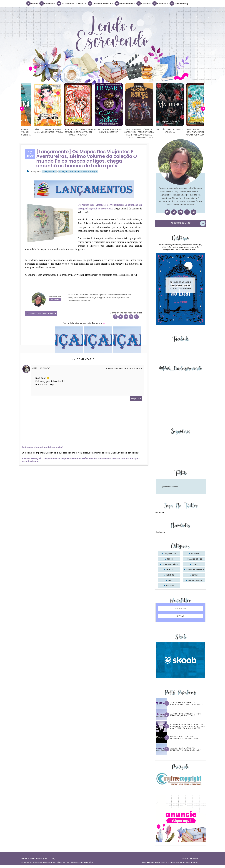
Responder (136, 398)
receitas (170, 570)
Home (32, 3)
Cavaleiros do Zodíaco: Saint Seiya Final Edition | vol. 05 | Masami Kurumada (91, 132)
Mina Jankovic (41, 368)
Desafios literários (100, 3)
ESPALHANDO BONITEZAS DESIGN (182, 862)
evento (195, 564)
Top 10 (170, 559)
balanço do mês (195, 559)
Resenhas (47, 3)
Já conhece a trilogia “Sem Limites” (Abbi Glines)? (186, 715)
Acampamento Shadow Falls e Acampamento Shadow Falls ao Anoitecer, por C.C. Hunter (188, 726)
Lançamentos (125, 3)
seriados (170, 575)
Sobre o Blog (179, 3)
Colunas (144, 3)
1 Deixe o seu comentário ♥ (42, 314)
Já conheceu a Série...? (71, 3)
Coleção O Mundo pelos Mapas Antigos (78, 171)
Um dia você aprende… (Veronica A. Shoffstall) (184, 738)
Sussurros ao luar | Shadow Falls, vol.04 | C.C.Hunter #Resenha (180, 285)
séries (195, 575)
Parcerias (160, 3)
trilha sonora (195, 580)
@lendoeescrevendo (170, 486)
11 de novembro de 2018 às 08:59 (124, 369)
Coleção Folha (49, 171)
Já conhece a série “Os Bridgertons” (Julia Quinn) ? (187, 703)
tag (170, 580)
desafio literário (170, 564)
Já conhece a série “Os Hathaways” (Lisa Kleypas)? (186, 749)
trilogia (170, 586)
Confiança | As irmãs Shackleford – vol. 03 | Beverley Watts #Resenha (30, 132)
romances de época (195, 570)
